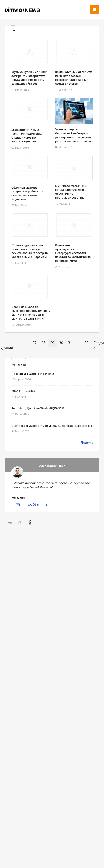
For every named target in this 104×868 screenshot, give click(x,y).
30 (61, 343)
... (26, 343)
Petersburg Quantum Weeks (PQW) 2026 (38, 408)
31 (70, 343)
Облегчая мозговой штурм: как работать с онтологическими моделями (27, 193)
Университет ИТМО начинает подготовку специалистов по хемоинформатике (27, 136)
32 (86, 343)
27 (34, 343)
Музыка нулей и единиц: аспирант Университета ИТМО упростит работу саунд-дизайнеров (29, 78)
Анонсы (19, 365)
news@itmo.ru (35, 505)
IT (13, 32)
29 (52, 343)
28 (43, 343)
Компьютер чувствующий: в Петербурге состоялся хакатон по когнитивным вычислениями (73, 253)
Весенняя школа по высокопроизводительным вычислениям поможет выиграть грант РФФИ (31, 313)
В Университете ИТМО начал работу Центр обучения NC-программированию (71, 192)
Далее (86, 443)
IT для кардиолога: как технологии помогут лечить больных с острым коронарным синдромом (30, 251)
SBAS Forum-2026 (23, 391)
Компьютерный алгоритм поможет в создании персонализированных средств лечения (74, 78)
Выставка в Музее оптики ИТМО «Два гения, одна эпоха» (52, 426)
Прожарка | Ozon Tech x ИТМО (33, 374)
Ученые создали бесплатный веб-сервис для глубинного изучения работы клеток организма (74, 135)
